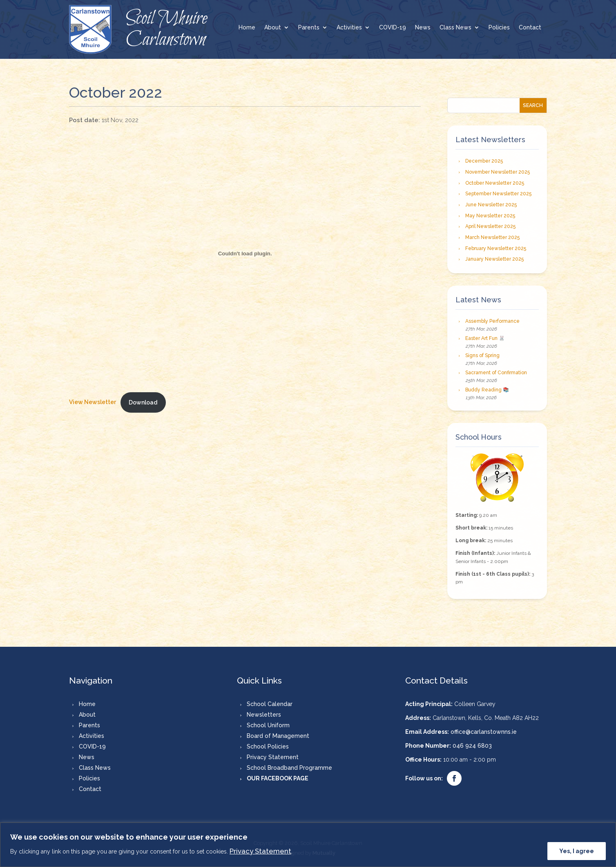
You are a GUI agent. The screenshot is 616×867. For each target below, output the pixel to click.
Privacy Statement (260, 851)
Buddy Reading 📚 (487, 390)
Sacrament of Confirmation (496, 373)
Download (143, 402)
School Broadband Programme (289, 768)
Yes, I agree (577, 851)
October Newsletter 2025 (495, 183)
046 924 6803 (472, 746)
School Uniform (268, 725)
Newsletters (264, 715)
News (423, 28)
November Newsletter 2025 (498, 172)
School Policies (268, 746)
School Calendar (270, 704)
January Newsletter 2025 (494, 259)
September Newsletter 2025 (498, 194)
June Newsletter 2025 (491, 205)
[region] (308, 845)
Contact (530, 28)
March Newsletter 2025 (492, 237)
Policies (499, 28)
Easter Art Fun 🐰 (485, 338)
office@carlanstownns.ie (484, 732)
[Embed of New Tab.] (245, 254)
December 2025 (484, 161)
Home (247, 28)
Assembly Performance (492, 321)
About (273, 28)
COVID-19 (393, 28)
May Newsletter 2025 (490, 216)
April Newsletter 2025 (490, 226)
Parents (309, 28)
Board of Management (278, 736)
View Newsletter (93, 402)
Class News (455, 28)
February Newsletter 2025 (496, 248)
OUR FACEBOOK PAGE (278, 778)
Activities (349, 28)
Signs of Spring (482, 355)
